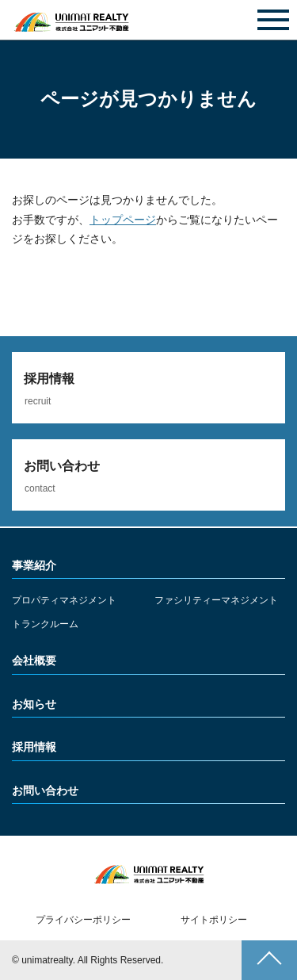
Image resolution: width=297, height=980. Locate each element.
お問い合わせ (149, 21)
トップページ (123, 220)
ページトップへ (269, 960)
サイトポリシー (214, 920)
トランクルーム (45, 624)
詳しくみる (148, 388)
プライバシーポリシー (83, 920)
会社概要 (34, 660)
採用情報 (34, 747)
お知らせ (34, 704)
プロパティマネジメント (64, 600)
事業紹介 (34, 565)
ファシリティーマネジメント (216, 600)
